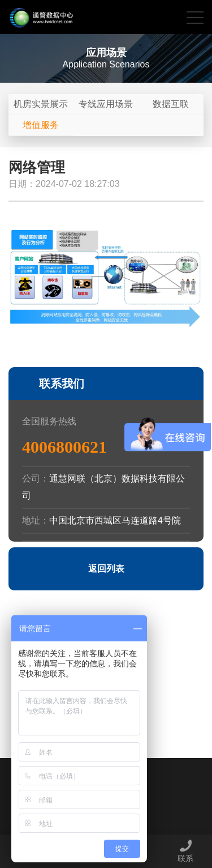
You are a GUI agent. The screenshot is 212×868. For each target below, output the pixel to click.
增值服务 (41, 125)
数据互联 (171, 104)
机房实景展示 (41, 104)
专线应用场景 (106, 104)
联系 (185, 851)
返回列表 (106, 569)
